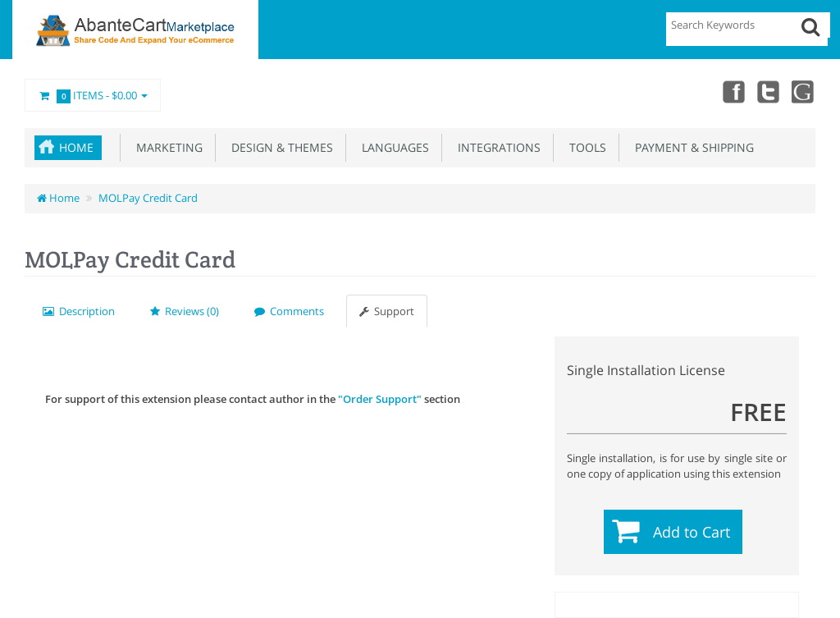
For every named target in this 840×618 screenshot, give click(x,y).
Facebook (732, 91)
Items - (93, 96)
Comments (289, 311)
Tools (584, 147)
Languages (392, 147)
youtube (804, 91)
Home (76, 147)
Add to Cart (692, 532)
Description (79, 311)
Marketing (166, 147)
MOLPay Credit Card (148, 198)
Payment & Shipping (691, 147)
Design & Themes (279, 147)
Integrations (496, 147)
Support (387, 311)
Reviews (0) (185, 311)
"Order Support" (380, 399)
